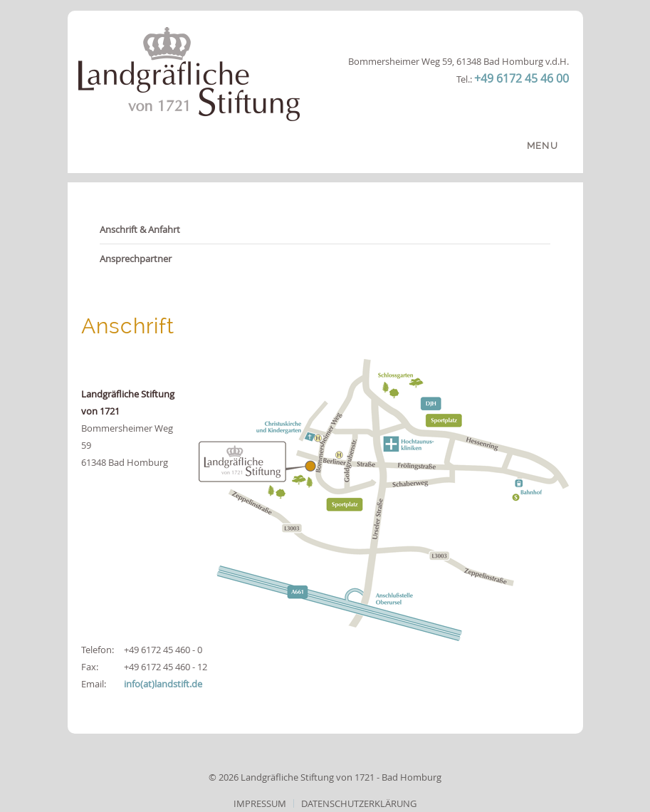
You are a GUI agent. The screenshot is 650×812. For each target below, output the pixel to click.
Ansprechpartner (136, 259)
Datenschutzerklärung (359, 803)
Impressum (260, 803)
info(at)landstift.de (163, 684)
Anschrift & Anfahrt (140, 229)
